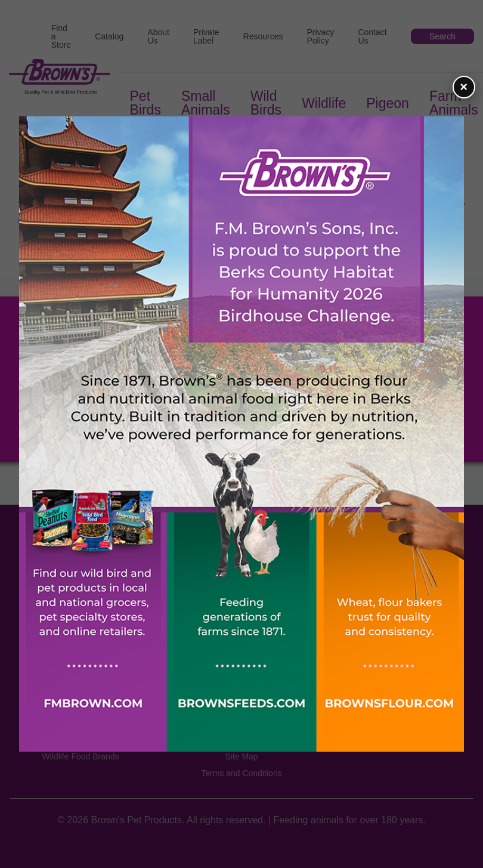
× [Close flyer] (464, 87)
